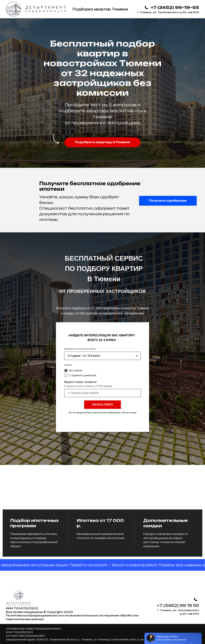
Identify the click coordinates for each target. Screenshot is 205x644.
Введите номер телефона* (81, 382)
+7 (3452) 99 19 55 (178, 605)
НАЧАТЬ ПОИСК (102, 405)
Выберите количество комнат (80, 349)
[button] (102, 142)
